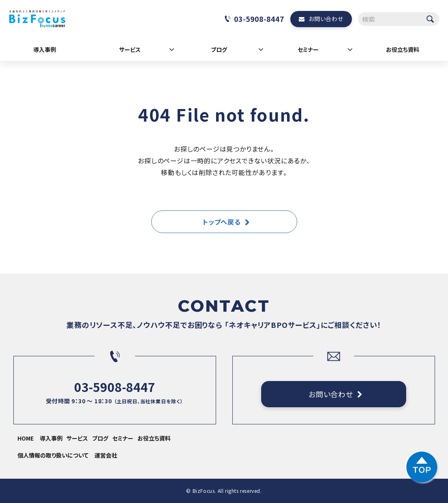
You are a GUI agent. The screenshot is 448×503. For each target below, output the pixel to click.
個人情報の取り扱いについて (53, 455)
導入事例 (45, 49)
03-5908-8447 (259, 19)
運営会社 (106, 455)
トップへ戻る (222, 222)
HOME (26, 438)
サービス (130, 49)
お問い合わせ (326, 19)
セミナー (308, 49)
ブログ (219, 49)
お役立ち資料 (403, 49)
